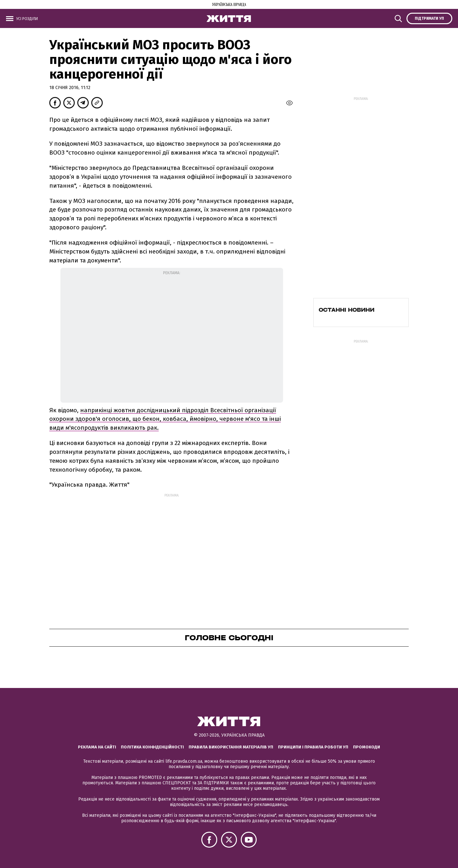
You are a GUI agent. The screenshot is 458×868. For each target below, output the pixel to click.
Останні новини (347, 310)
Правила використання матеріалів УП (231, 747)
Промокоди (367, 747)
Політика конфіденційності (152, 747)
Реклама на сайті (97, 747)
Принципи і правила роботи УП (313, 747)
